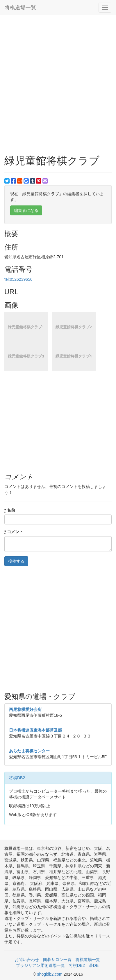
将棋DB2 (17, 778)
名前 (10, 510)
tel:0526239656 (18, 279)
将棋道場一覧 (20, 8)
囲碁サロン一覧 (57, 960)
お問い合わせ (27, 960)
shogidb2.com (50, 974)
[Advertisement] (58, 79)
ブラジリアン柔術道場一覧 (40, 965)
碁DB (94, 965)
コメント (14, 532)
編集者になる (26, 210)
